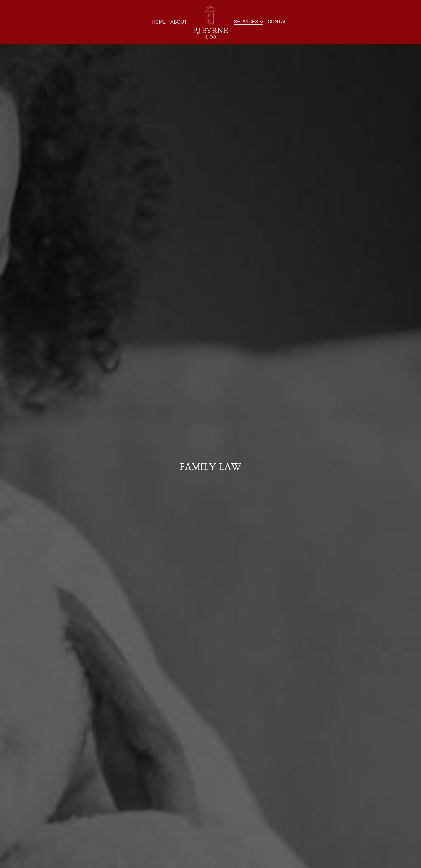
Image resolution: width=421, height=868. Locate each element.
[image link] (211, 22)
